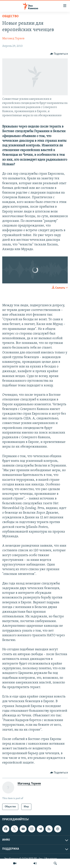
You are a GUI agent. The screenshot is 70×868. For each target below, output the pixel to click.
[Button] (59, 54)
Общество (10, 16)
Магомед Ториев (13, 39)
